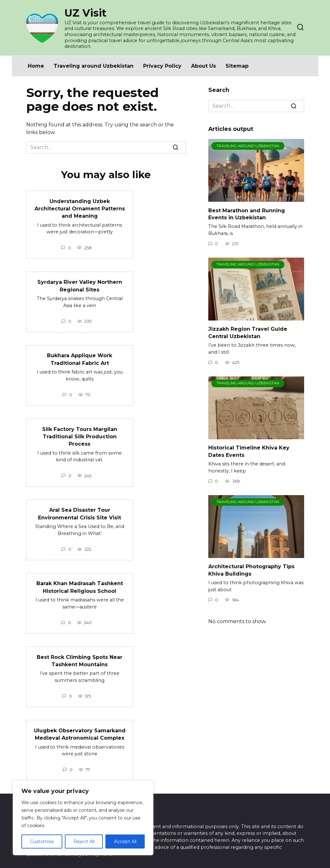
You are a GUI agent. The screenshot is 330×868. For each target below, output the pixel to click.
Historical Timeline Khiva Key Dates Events (249, 451)
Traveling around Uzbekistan (94, 66)
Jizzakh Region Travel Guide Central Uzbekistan (248, 332)
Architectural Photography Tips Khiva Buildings (251, 570)
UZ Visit (85, 13)
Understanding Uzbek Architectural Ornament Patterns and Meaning (80, 208)
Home (36, 66)
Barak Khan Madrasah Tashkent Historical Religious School (80, 583)
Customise (42, 842)
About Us (203, 66)
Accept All (125, 842)
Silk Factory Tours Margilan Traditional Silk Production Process (80, 434)
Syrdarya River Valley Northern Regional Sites (80, 284)
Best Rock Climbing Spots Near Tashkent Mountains (80, 656)
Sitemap (237, 66)
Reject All (84, 842)
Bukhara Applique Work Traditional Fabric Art (80, 357)
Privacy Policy (162, 66)
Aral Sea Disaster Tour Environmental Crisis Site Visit (80, 510)
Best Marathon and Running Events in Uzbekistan (247, 214)
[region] (83, 818)
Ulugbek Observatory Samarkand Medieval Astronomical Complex (80, 728)
